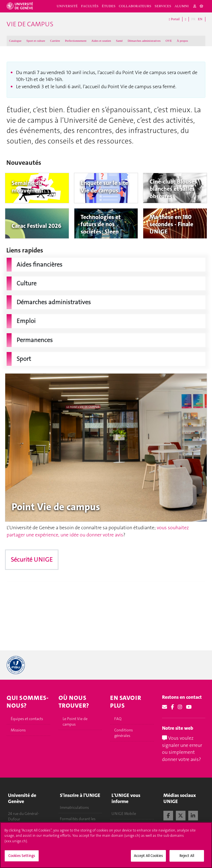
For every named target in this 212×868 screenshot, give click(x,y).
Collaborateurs (135, 6)
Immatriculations (74, 807)
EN (200, 19)
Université (67, 6)
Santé (119, 41)
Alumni (182, 6)
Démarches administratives (144, 41)
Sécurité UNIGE (32, 560)
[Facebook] (172, 707)
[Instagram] (180, 707)
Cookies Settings (22, 856)
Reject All (187, 856)
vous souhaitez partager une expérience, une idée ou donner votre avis (98, 531)
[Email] (165, 707)
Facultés (90, 6)
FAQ (118, 719)
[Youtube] (189, 707)
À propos (182, 41)
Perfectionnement (76, 41)
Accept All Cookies (148, 856)
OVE (169, 41)
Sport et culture (36, 41)
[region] (106, 845)
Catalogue (15, 41)
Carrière (55, 41)
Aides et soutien (101, 41)
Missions (18, 730)
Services (163, 6)
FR (193, 19)
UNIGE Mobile (124, 814)
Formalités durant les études (78, 822)
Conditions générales (124, 733)
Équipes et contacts (27, 719)
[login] (195, 6)
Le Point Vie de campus (75, 721)
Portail (174, 19)
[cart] (202, 6)
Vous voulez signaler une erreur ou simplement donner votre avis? (182, 749)
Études (109, 6)
